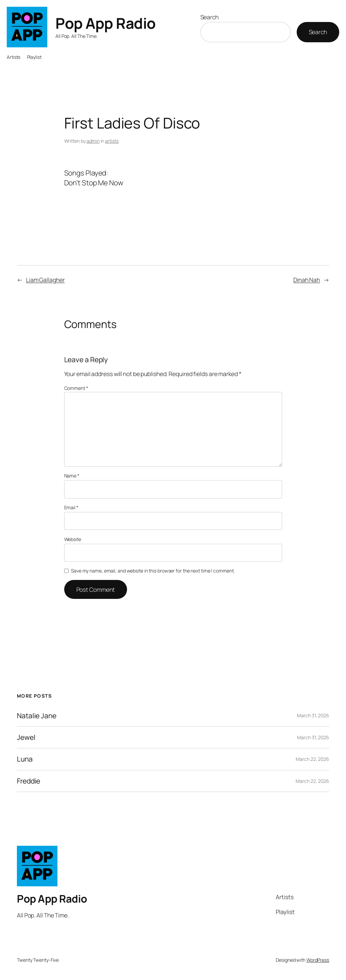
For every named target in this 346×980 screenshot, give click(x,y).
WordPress (318, 960)
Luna (25, 759)
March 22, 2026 (312, 759)
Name (72, 476)
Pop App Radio (106, 23)
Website (73, 539)
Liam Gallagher (45, 280)
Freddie (29, 781)
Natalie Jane (37, 716)
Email (71, 507)
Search (209, 17)
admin (93, 141)
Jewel (26, 737)
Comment (76, 388)
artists (112, 141)
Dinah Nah (307, 280)
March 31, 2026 (313, 715)
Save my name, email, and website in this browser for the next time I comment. (153, 571)
